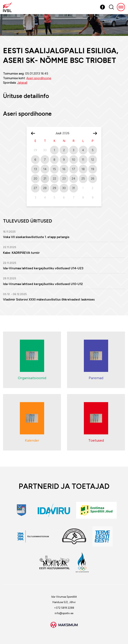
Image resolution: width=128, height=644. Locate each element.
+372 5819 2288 (64, 608)
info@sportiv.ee (64, 613)
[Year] (67, 133)
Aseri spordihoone (39, 78)
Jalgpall (22, 83)
